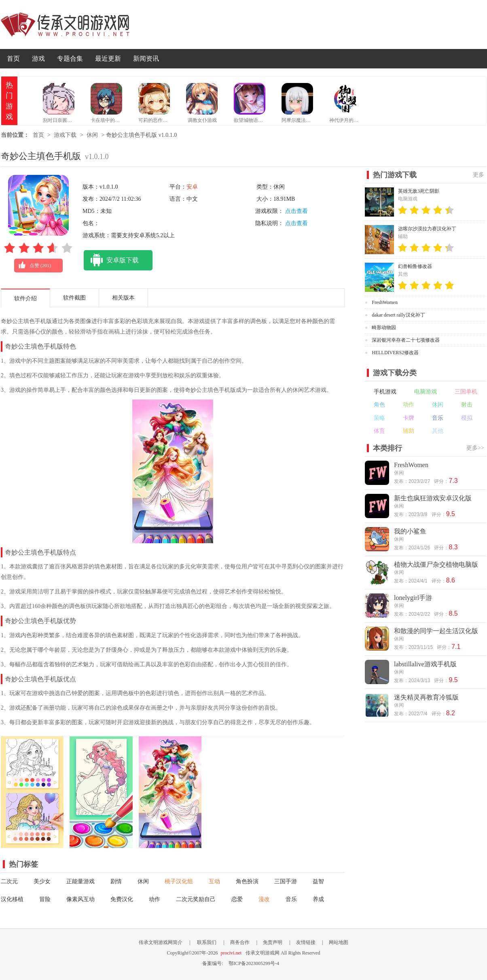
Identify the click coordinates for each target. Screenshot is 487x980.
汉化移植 (12, 899)
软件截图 (74, 298)
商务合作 (240, 942)
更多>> (475, 448)
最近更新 (108, 58)
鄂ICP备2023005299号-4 (254, 963)
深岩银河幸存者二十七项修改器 (406, 340)
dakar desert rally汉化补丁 (398, 315)
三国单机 (466, 392)
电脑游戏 (426, 392)
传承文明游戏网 (65, 24)
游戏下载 (65, 135)
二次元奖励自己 (196, 899)
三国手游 (286, 881)
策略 (379, 418)
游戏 (38, 58)
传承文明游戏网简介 (161, 942)
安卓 (192, 187)
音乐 (291, 899)
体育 (379, 431)
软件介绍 (25, 299)
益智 (318, 881)
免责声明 (273, 942)
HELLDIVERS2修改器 (395, 353)
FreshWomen (385, 302)
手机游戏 (385, 392)
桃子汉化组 (179, 881)
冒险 (45, 899)
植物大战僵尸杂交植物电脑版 (436, 564)
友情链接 (306, 942)
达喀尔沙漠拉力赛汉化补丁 (427, 229)
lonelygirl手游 (413, 598)
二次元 (9, 881)
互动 (214, 881)
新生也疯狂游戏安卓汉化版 (433, 498)
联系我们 (207, 942)
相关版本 (123, 298)
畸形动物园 (384, 327)
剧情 (116, 881)
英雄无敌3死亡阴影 (419, 191)
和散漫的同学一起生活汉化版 (436, 631)
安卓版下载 (111, 260)
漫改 (264, 899)
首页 (13, 58)
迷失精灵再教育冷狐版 (426, 697)
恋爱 (237, 899)
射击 (467, 405)
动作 (155, 899)
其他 (438, 431)
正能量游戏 (80, 881)
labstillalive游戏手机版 (425, 664)
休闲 (92, 135)
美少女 (42, 881)
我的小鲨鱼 (410, 531)
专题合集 (70, 58)
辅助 (409, 431)
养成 (318, 899)
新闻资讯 (146, 58)
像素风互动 (80, 899)
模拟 (467, 418)
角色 (379, 405)
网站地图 (339, 942)
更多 (479, 175)
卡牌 (409, 418)
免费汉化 (122, 899)
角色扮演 (247, 881)
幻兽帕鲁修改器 (415, 266)
